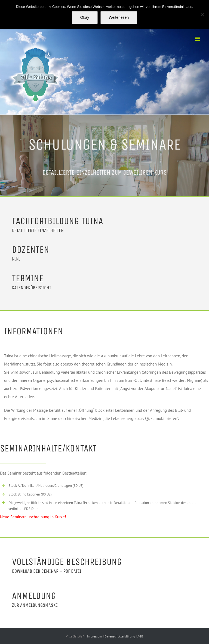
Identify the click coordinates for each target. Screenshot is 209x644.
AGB (140, 636)
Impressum (95, 636)
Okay (85, 17)
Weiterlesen (119, 17)
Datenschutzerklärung (120, 636)
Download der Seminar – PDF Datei (47, 571)
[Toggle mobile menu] (198, 39)
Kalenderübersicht (32, 288)
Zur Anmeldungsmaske (35, 605)
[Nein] (202, 15)
